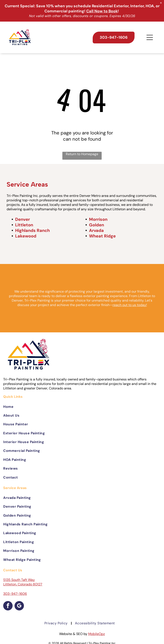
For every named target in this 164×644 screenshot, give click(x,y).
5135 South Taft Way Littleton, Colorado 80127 (23, 582)
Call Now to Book (102, 11)
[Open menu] (150, 37)
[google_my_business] (19, 606)
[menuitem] (82, 406)
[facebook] (8, 606)
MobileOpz (97, 634)
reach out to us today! (130, 305)
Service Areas (27, 184)
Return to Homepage (82, 154)
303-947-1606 (15, 594)
